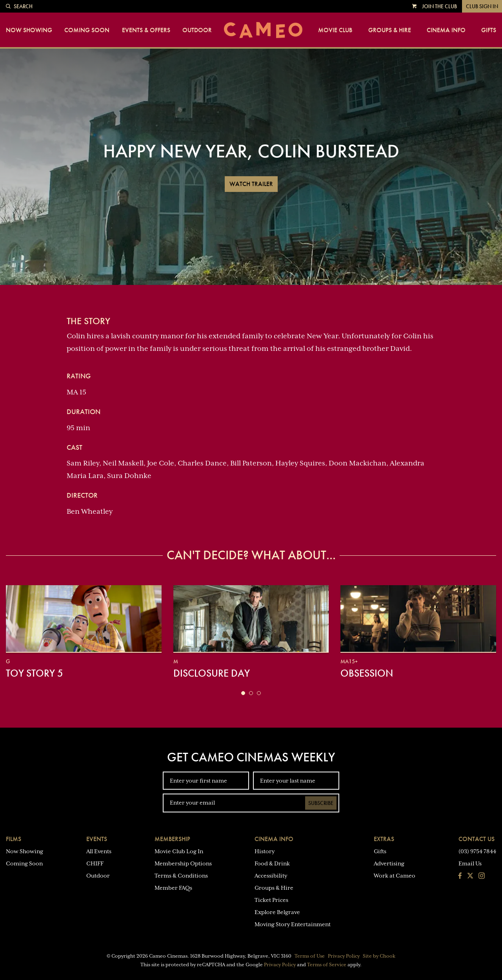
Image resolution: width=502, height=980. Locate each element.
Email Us (470, 863)
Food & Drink (272, 863)
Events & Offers (146, 30)
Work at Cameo (395, 876)
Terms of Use (310, 956)
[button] (243, 693)
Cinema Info (446, 30)
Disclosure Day (212, 673)
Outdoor (197, 30)
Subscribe (321, 803)
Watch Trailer (251, 184)
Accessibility (271, 876)
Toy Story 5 (35, 673)
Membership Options (183, 863)
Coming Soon (87, 30)
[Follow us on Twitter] (470, 876)
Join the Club (439, 6)
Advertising (389, 863)
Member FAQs (173, 888)
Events (97, 839)
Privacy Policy (344, 956)
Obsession (367, 673)
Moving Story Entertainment (293, 924)
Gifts (489, 30)
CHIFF (95, 863)
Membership (172, 839)
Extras (384, 839)
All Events (99, 851)
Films (14, 839)
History (265, 851)
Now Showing (29, 30)
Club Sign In (482, 6)
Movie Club (335, 30)
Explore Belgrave (277, 912)
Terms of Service (327, 965)
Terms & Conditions (181, 876)
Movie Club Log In (179, 851)
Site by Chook (379, 956)
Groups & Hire (390, 30)
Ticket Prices (271, 900)
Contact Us (477, 839)
